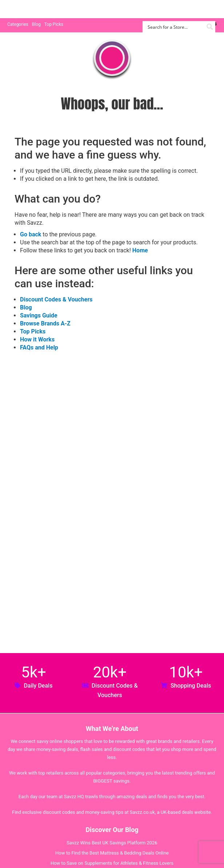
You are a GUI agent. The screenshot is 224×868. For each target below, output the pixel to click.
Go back (31, 234)
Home (140, 250)
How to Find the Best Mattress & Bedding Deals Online (112, 853)
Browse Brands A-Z (45, 323)
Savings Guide (39, 315)
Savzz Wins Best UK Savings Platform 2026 (112, 843)
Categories (18, 24)
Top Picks (54, 24)
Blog (36, 24)
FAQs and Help (39, 347)
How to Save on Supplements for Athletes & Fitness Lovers (112, 863)
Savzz (44, 9)
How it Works (37, 339)
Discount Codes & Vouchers (56, 299)
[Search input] (175, 27)
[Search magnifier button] (210, 27)
